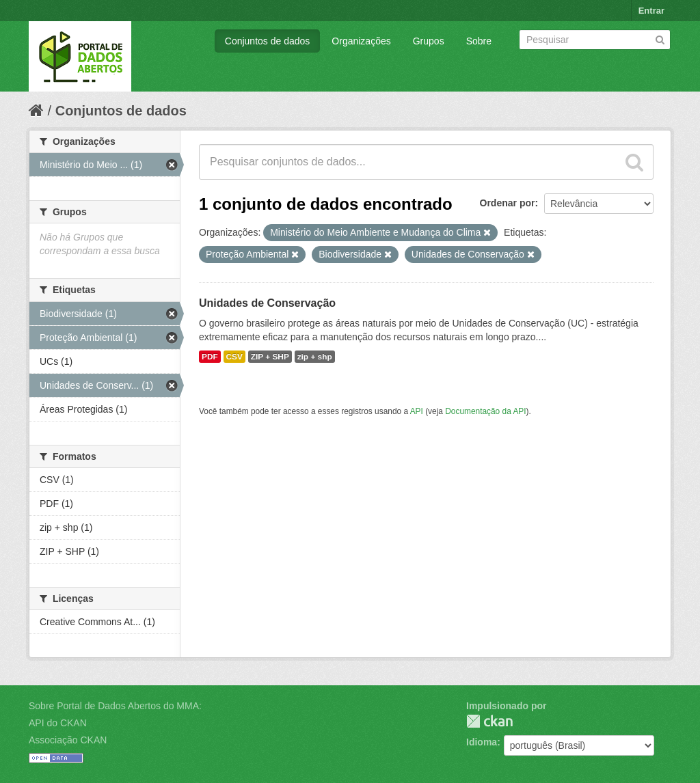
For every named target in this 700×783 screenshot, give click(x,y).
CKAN (489, 721)
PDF (210, 357)
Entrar (651, 11)
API (417, 411)
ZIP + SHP (270, 357)
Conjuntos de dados (268, 41)
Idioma (482, 742)
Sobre (479, 41)
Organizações (361, 41)
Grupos (429, 41)
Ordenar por (508, 203)
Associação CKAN (68, 740)
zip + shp (315, 357)
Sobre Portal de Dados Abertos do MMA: (115, 706)
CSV (234, 357)
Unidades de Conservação (267, 303)
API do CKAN (58, 723)
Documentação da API (485, 411)
